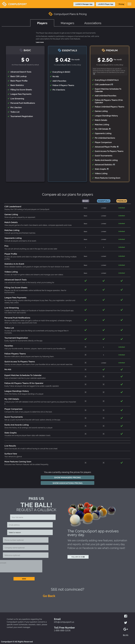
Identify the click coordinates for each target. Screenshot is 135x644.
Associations (93, 23)
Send (24, 579)
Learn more (40, 42)
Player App (106, 4)
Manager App (84, 4)
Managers (67, 23)
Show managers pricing (67, 477)
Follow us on (78, 557)
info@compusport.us (64, 622)
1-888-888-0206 (62, 630)
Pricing (121, 4)
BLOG (126, 635)
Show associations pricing (68, 483)
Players (42, 24)
